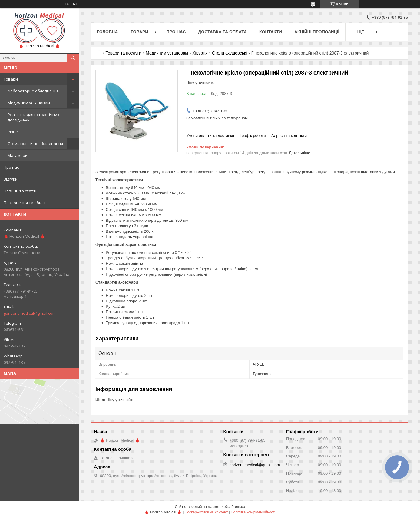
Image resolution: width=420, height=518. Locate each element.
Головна (107, 32)
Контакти (271, 32)
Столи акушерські (229, 53)
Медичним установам (29, 103)
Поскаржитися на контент (206, 512)
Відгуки (11, 179)
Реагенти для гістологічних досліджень (33, 117)
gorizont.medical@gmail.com (30, 313)
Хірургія (200, 53)
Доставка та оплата (222, 32)
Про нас (11, 167)
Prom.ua (238, 507)
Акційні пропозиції (317, 32)
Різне (13, 132)
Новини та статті (20, 191)
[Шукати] (73, 58)
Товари (11, 79)
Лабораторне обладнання (33, 91)
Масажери (18, 155)
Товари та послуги (123, 53)
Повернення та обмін (24, 203)
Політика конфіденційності (253, 512)
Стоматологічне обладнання (35, 144)
